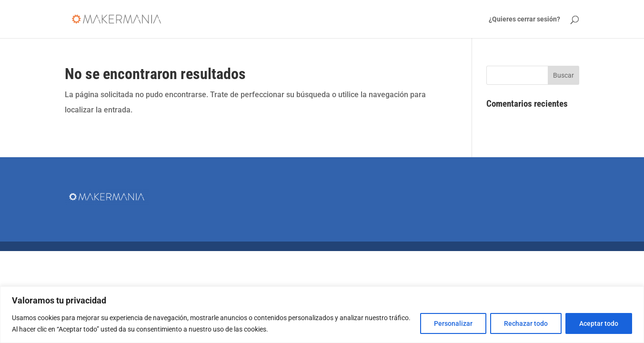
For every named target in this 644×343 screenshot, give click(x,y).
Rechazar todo (526, 323)
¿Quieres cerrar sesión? (524, 19)
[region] (322, 315)
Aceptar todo (599, 323)
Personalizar (453, 323)
